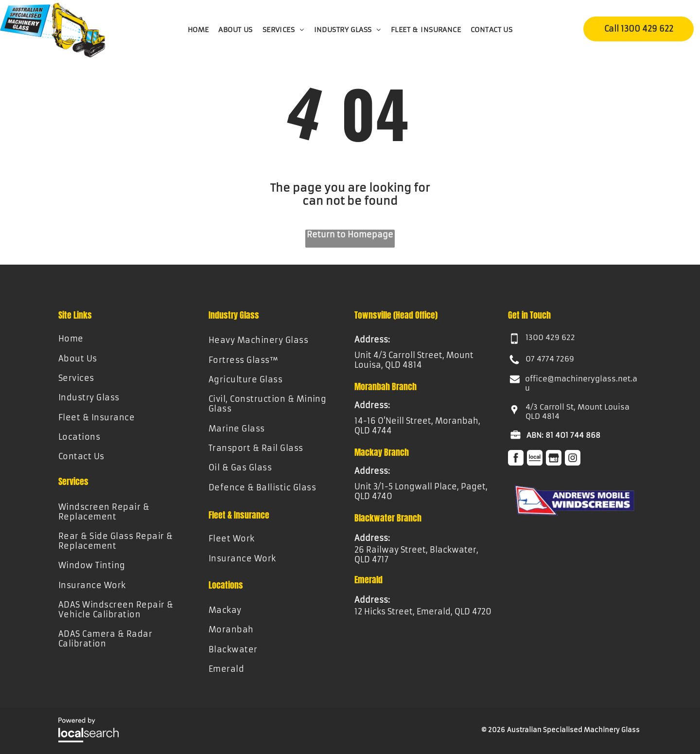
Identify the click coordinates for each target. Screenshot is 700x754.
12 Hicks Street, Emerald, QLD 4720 (423, 611)
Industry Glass (234, 315)
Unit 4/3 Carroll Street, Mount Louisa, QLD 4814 (414, 360)
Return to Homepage (350, 234)
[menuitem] (198, 30)
